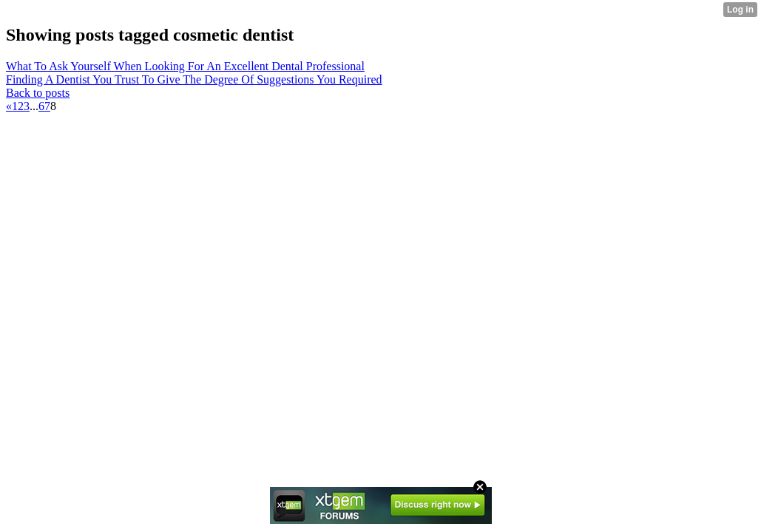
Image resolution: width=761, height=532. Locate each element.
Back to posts (38, 93)
